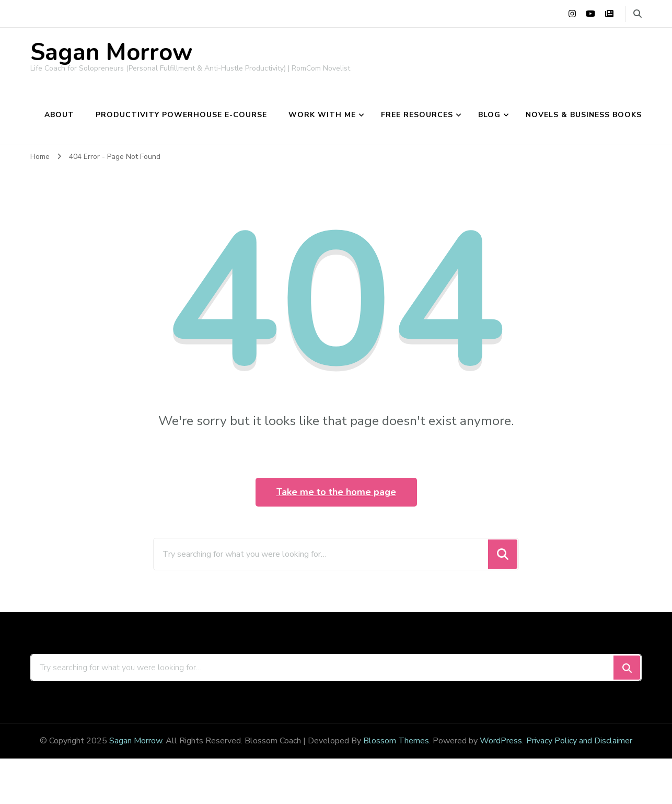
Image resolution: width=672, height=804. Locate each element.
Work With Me (322, 115)
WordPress (501, 741)
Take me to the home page (336, 492)
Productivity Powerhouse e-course (181, 115)
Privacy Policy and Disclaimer (579, 741)
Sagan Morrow (111, 53)
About (59, 115)
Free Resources (417, 115)
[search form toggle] (638, 14)
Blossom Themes (396, 741)
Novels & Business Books (584, 115)
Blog (489, 115)
